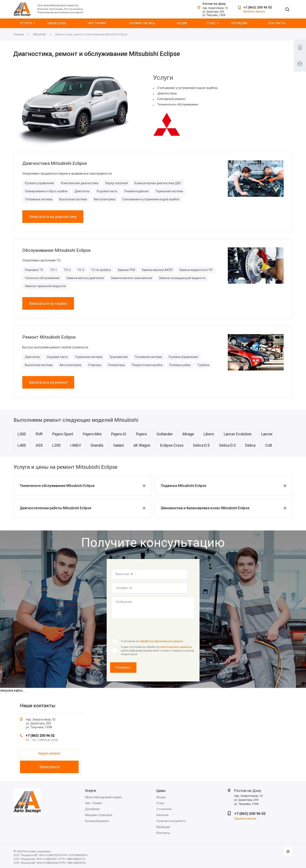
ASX (39, 445)
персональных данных (175, 647)
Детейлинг (93, 809)
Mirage (188, 434)
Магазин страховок (99, 815)
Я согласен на (152, 641)
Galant (119, 445)
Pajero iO (119, 434)
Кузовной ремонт (97, 821)
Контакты (277, 23)
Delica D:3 (227, 445)
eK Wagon (142, 445)
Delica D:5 (201, 445)
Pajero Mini (92, 434)
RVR (39, 434)
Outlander (165, 434)
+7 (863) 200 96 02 (258, 7)
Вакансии (162, 815)
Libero (209, 434)
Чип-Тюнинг (97, 23)
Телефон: (124, 588)
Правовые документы (171, 821)
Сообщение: (124, 602)
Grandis (97, 445)
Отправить (123, 667)
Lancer (267, 434)
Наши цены (57, 23)
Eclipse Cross (172, 445)
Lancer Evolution (238, 434)
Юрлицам (239, 23)
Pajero (141, 434)
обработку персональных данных (161, 641)
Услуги (26, 23)
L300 (22, 434)
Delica (250, 445)
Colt (269, 445)
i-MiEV (76, 445)
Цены (161, 791)
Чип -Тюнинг (94, 803)
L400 (22, 445)
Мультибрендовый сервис (103, 797)
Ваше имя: (124, 574)
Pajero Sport (63, 434)
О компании (164, 809)
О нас (211, 23)
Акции (182, 23)
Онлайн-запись (142, 23)
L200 (56, 445)
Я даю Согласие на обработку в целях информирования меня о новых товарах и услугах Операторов (157, 650)
